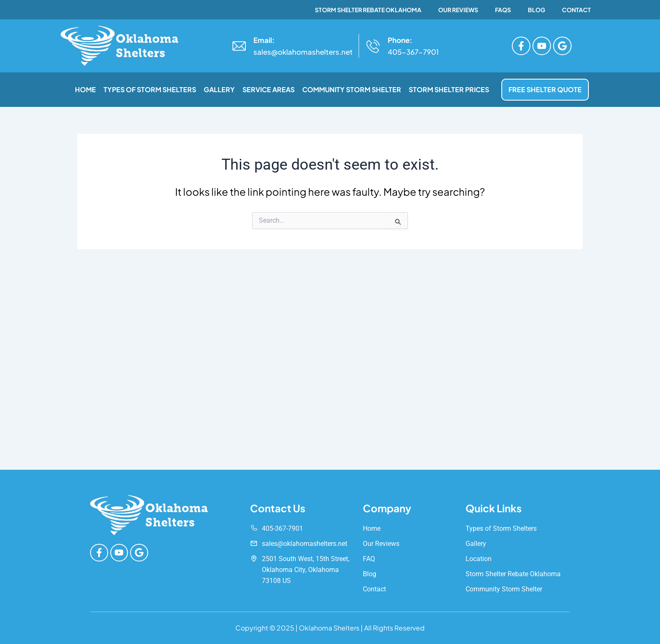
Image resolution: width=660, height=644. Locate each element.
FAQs (503, 10)
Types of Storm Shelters (150, 89)
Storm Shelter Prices (449, 89)
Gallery (219, 89)
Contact (576, 10)
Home (85, 89)
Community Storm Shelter (352, 89)
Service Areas (269, 89)
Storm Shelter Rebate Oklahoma (368, 10)
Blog (536, 10)
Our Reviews (458, 10)
